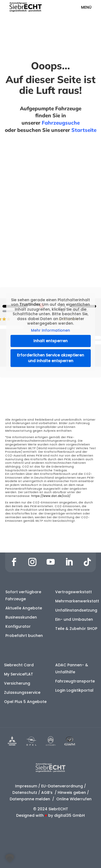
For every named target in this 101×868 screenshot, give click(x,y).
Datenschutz (25, 792)
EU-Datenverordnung (62, 786)
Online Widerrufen (73, 799)
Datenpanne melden (30, 799)
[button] (10, 858)
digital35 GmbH (69, 815)
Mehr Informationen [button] (50, 331)
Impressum (26, 786)
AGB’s (47, 792)
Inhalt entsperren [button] (50, 341)
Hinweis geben (72, 792)
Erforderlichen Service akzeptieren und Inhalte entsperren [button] (50, 358)
